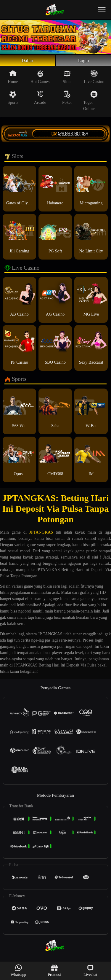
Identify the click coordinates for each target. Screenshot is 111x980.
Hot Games (40, 79)
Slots (67, 79)
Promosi (54, 970)
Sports (13, 100)
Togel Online (90, 103)
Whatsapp (18, 970)
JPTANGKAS (41, 535)
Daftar (28, 62)
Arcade (40, 100)
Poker (67, 100)
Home (13, 79)
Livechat (90, 970)
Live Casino (94, 79)
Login (83, 62)
